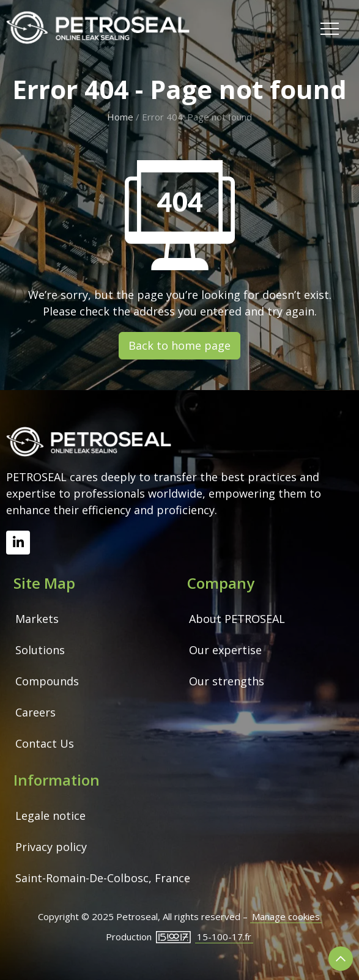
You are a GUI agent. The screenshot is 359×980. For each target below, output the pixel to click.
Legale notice (50, 816)
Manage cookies (286, 916)
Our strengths (227, 681)
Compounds (47, 681)
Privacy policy (51, 847)
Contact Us (45, 743)
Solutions (40, 650)
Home (120, 117)
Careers (35, 712)
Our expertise (225, 650)
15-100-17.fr (224, 937)
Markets (37, 619)
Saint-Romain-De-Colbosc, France (103, 878)
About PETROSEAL (237, 619)
